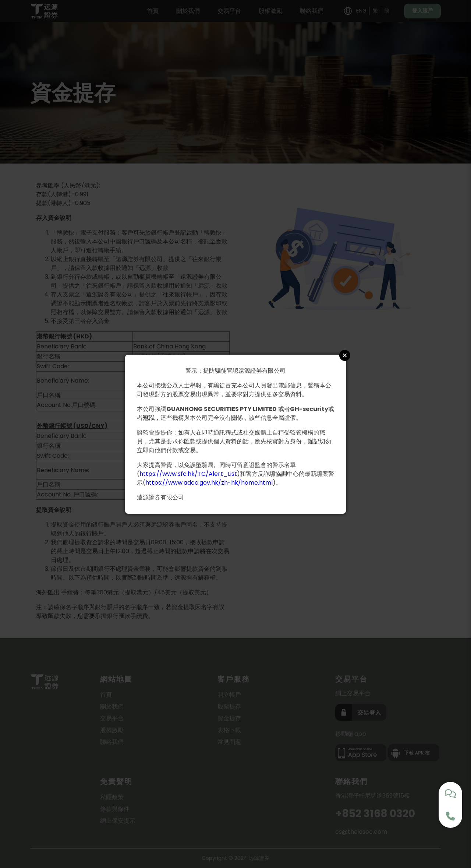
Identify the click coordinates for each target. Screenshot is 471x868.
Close (345, 355)
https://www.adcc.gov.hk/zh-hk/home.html (209, 483)
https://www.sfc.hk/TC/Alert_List (188, 474)
